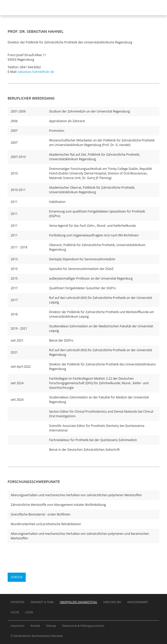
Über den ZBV (112, 602)
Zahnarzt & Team (42, 602)
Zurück (17, 577)
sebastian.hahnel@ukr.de (36, 72)
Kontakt (35, 626)
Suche (15, 612)
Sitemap (51, 626)
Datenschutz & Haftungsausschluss (83, 626)
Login (29, 612)
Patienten (17, 602)
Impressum (18, 626)
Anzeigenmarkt (138, 602)
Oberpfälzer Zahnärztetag (79, 602)
